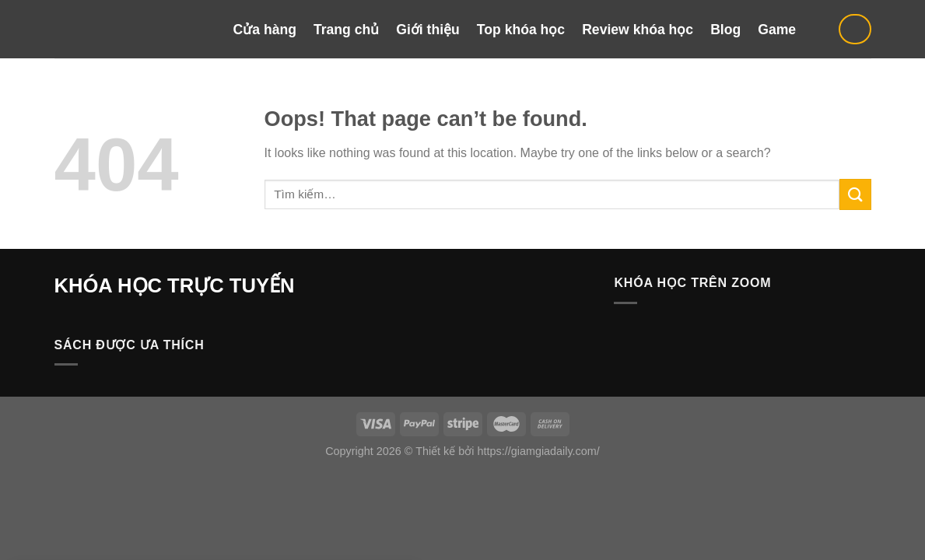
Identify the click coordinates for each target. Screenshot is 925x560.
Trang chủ (346, 30)
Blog (725, 30)
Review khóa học (638, 30)
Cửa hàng (265, 30)
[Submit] (855, 194)
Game (777, 30)
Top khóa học (521, 30)
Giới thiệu (428, 30)
